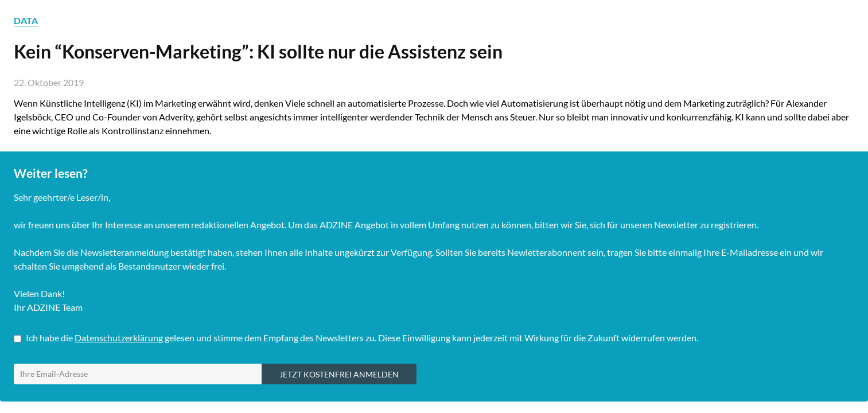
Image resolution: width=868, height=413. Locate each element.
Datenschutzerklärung (119, 338)
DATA (26, 20)
